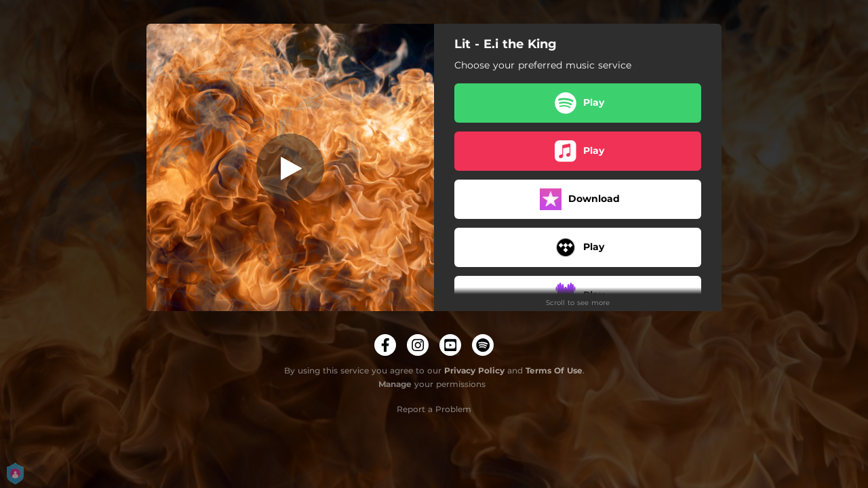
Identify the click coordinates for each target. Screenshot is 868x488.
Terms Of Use (554, 370)
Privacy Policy (474, 370)
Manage (395, 384)
